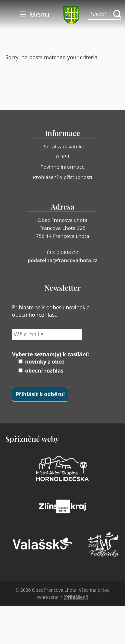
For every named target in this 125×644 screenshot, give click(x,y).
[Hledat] (117, 14)
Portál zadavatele (63, 146)
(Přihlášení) (76, 597)
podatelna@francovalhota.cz (62, 260)
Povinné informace (62, 167)
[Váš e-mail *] (47, 334)
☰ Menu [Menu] (34, 14)
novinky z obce (41, 362)
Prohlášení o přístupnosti (63, 177)
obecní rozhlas (41, 371)
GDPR (62, 156)
